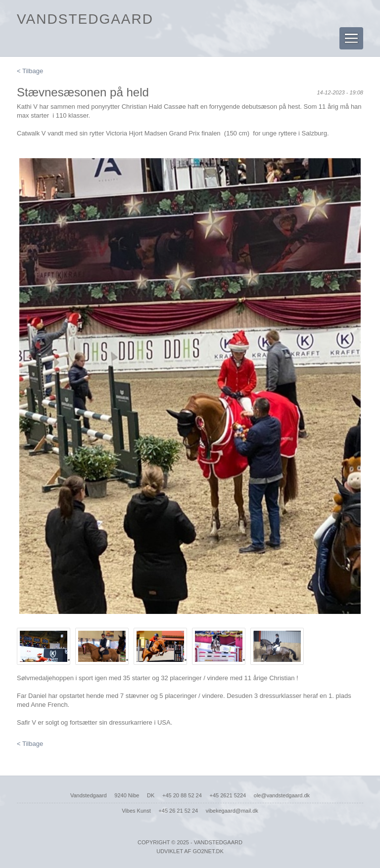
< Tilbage (30, 71)
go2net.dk (208, 851)
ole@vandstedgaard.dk (282, 795)
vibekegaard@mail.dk (232, 811)
